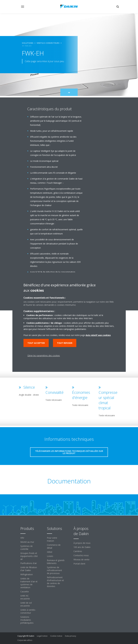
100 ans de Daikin (82, 547)
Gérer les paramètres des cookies (44, 356)
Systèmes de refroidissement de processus (54, 570)
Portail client (79, 564)
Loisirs (50, 556)
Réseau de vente (81, 559)
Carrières (78, 551)
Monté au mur (27, 542)
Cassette (25, 592)
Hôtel (50, 552)
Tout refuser (65, 343)
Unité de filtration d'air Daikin (29, 569)
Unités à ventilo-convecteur (28, 611)
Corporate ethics (25, 640)
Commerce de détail (54, 546)
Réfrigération (27, 574)
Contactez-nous (81, 555)
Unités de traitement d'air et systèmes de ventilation (29, 583)
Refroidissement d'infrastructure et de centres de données (55, 582)
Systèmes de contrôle (26, 548)
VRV (22, 538)
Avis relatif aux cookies (98, 335)
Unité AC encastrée (25, 597)
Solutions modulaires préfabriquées (27, 620)
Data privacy (71, 636)
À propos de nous (82, 543)
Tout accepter (36, 343)
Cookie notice (56, 636)
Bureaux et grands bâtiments (56, 562)
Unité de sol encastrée (26, 604)
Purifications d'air (29, 563)
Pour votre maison (52, 539)
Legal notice (42, 636)
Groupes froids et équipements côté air (29, 556)
